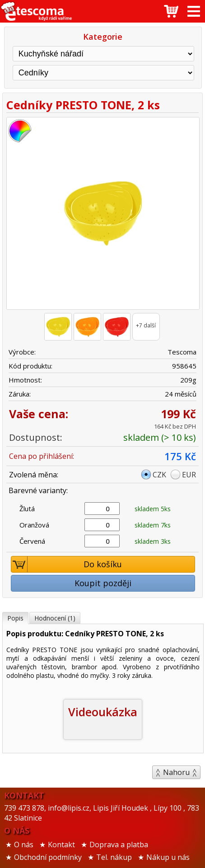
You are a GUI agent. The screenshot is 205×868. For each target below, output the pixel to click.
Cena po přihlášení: (42, 456)
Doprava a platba (119, 845)
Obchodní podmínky (48, 857)
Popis (15, 618)
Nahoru (176, 772)
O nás (24, 845)
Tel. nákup (114, 857)
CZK (159, 475)
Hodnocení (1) (55, 618)
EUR (189, 475)
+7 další (146, 325)
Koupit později (103, 583)
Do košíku (67, 564)
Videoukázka (103, 712)
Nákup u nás (168, 857)
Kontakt (61, 845)
